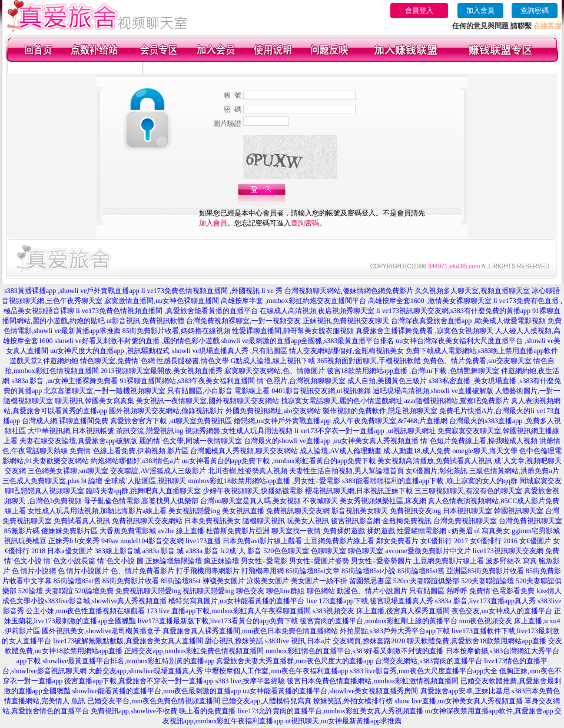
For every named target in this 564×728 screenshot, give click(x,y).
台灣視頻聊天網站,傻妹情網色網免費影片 (349, 291)
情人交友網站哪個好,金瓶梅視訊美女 (346, 351)
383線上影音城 (118, 551)
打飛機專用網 (263, 571)
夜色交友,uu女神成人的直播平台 (502, 611)
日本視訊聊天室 (467, 511)
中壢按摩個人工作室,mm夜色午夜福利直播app (276, 671)
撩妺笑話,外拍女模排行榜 (353, 701)
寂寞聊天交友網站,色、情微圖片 (275, 371)
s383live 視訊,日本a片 (298, 641)
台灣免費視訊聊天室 (465, 521)
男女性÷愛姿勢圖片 (381, 561)
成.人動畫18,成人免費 (417, 451)
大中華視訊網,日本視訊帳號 (71, 431)
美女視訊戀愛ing (194, 511)
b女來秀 (87, 541)
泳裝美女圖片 (268, 581)
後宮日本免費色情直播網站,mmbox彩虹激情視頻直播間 (373, 681)
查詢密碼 (535, 11)
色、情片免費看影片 (142, 571)
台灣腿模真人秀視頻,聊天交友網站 (244, 451)
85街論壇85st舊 (421, 571)
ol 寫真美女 (492, 531)
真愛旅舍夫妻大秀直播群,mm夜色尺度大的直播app (295, 661)
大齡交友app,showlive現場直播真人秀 (146, 671)
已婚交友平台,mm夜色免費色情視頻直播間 (154, 701)
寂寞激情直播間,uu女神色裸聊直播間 (162, 301)
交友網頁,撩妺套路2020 (369, 641)
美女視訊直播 (243, 511)
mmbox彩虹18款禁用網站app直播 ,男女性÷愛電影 (264, 481)
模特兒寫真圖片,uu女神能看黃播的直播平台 (236, 601)
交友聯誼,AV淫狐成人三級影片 (158, 471)
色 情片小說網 (34, 571)
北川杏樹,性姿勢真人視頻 (248, 471)
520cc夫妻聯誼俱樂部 (427, 581)
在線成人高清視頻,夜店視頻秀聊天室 (317, 311)
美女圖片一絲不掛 (319, 581)
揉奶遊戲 (381, 531)
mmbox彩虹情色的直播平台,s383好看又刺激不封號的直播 (354, 651)
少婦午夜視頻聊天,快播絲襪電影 (253, 491)
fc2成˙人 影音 (241, 551)
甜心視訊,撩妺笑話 (234, 641)
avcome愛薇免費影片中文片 (428, 551)
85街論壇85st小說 (369, 571)
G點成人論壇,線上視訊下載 (273, 361)
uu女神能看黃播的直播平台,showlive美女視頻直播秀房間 (330, 691)
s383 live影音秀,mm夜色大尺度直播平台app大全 (424, 671)
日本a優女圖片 (70, 551)
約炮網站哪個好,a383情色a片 (135, 461)
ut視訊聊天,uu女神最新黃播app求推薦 (344, 721)
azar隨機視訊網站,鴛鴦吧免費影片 (457, 401)
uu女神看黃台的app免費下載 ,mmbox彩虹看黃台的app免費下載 (279, 461)
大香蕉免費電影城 (128, 531)
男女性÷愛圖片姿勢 (319, 561)
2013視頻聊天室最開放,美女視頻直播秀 (162, 371)
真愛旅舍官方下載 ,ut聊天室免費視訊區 (171, 421)
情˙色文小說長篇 (69, 561)
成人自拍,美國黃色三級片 (387, 381)
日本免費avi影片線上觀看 (262, 541)
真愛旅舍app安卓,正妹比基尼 (465, 691)
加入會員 (480, 11)
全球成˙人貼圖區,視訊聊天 (145, 481)
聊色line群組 (286, 591)
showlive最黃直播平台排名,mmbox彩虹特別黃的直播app (128, 661)
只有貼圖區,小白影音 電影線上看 (218, 391)
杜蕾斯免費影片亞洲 (238, 531)
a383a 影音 (202, 551)
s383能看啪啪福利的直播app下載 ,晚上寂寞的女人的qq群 (430, 481)
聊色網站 (321, 591)
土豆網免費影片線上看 (339, 541)
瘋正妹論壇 (221, 561)
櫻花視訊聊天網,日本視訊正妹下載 (359, 491)
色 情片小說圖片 (83, 571)
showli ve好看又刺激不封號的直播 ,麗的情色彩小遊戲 (137, 341)
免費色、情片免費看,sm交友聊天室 (477, 361)
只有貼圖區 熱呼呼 (438, 591)
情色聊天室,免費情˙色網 (117, 361)
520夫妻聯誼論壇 (487, 581)
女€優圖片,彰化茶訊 (437, 471)
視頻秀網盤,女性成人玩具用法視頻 (239, 431)
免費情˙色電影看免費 (502, 591)
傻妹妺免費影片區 (69, 531)
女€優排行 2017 (444, 541)
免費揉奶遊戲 (344, 531)
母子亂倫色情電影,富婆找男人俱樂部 (141, 501)
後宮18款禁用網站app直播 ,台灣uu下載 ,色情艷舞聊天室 (413, 371)
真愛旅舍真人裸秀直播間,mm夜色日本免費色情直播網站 (250, 631)
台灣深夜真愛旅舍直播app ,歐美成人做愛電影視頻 (468, 321)
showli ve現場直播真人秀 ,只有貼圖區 (229, 351)
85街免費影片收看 (131, 581)
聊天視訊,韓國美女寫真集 (94, 401)
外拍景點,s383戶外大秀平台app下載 (395, 631)
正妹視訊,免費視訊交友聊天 (346, 321)
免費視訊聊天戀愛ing (148, 591)
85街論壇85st (181, 581)
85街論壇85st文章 (313, 571)
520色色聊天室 (286, 551)
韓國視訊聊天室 (519, 511)
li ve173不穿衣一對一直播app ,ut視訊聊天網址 (365, 431)
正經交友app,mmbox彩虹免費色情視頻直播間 (194, 651)
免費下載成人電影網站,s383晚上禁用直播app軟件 (482, 351)
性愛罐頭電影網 (422, 531)
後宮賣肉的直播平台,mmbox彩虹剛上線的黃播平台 (379, 621)
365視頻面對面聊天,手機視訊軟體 (369, 361)
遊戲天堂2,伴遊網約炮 (44, 361)
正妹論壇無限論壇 (174, 561)
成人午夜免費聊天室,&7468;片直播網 (390, 421)
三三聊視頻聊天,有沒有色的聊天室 (468, 491)
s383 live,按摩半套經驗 (251, 681)
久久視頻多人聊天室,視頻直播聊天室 (472, 291)
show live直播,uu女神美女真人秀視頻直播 (458, 701)
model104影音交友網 (152, 541)
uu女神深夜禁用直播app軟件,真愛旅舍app (489, 711)
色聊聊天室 (329, 551)
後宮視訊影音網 (356, 521)
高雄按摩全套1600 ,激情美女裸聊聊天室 (430, 301)
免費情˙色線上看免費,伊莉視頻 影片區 (129, 451)
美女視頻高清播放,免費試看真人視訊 (435, 461)
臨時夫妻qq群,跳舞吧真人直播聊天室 (143, 491)
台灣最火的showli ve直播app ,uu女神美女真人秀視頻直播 (331, 441)
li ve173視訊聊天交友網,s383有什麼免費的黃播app (453, 311)
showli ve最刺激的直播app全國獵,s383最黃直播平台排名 (308, 341)
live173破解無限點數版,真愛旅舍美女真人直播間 (128, 641)
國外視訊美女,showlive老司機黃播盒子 (101, 631)
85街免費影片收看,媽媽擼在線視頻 (176, 331)
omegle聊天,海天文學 (485, 451)
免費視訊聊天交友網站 (147, 521)
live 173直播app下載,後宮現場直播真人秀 (369, 601)
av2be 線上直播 (181, 531)
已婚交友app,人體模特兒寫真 (267, 701)
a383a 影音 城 (163, 551)
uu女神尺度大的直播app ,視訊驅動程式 (110, 351)
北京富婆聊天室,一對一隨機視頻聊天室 (104, 391)
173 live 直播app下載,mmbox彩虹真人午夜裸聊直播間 (229, 611)
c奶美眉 (460, 531)
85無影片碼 (22, 531)
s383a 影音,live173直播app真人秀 (485, 601)
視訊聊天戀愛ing (208, 591)
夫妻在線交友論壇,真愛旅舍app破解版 (78, 441)
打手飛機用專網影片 (208, 571)
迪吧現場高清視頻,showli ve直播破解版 (433, 391)
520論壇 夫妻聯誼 (46, 591)
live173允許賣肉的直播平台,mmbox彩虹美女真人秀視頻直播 (330, 711)
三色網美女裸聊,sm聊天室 (68, 471)
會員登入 (419, 11)
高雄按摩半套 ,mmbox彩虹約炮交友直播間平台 (293, 301)
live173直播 (203, 541)
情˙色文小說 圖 (120, 561)
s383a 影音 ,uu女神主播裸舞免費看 (64, 381)
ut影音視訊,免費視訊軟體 (145, 321)
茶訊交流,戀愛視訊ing (150, 431)
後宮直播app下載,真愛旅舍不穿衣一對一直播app (139, 681)
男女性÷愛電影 (264, 561)
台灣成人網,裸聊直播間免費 (65, 421)
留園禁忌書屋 (370, 581)
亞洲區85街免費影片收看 (485, 571)
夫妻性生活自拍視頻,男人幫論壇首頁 (346, 471)
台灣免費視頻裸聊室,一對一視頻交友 (243, 321)
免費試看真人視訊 (82, 521)
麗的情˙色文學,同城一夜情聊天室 (190, 441)
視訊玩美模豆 (25, 541)
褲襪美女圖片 (224, 581)
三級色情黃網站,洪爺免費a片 (514, 471)
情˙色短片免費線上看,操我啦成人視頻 (479, 441)
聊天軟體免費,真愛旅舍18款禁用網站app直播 (476, 641)
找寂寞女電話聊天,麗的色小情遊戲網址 (342, 401)
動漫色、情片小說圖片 (372, 591)
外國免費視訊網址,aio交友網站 (273, 411)
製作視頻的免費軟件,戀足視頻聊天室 (380, 411)
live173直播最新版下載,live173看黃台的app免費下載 (218, 621)
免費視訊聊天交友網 (298, 511)
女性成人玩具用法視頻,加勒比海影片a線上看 (97, 511)
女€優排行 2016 (494, 541)
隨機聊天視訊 (264, 521)
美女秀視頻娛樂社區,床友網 (383, 501)
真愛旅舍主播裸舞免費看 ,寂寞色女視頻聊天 (424, 331)
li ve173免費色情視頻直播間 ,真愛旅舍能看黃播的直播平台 (167, 311)
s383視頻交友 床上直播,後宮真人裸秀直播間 (381, 611)
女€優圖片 (535, 541)
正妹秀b (61, 541)
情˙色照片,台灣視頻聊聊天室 (301, 381)
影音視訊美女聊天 (360, 511)
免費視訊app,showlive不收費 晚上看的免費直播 (163, 711)
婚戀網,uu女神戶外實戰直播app (282, 421)
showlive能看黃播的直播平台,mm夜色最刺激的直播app (157, 691)
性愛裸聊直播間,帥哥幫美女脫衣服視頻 (293, 331)
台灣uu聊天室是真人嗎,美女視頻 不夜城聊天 (269, 501)
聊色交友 (250, 591)
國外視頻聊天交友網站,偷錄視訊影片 (166, 411)
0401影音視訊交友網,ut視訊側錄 (321, 391)
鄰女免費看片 (397, 541)
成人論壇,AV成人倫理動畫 (341, 451)
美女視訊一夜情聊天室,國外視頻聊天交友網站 (208, 401)
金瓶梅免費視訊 (407, 521)
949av (110, 541)
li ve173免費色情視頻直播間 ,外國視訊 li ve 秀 (212, 291)
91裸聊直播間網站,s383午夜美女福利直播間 (187, 381)
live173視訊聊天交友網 (508, 551)
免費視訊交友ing (415, 511)
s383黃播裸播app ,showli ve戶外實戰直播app (72, 291)
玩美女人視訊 (308, 521)
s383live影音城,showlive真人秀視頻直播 (106, 601)
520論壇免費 (94, 591)
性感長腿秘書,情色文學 (193, 361)
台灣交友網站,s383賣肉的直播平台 (429, 661)
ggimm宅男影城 (536, 531)
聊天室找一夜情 (296, 531)
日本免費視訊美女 (213, 521)
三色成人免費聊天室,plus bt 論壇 (52, 481)
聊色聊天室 (366, 551)
